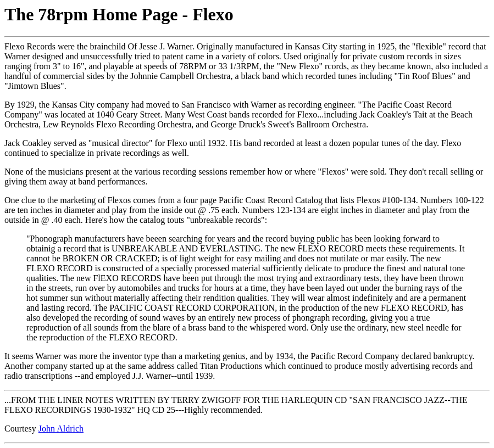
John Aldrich (61, 429)
